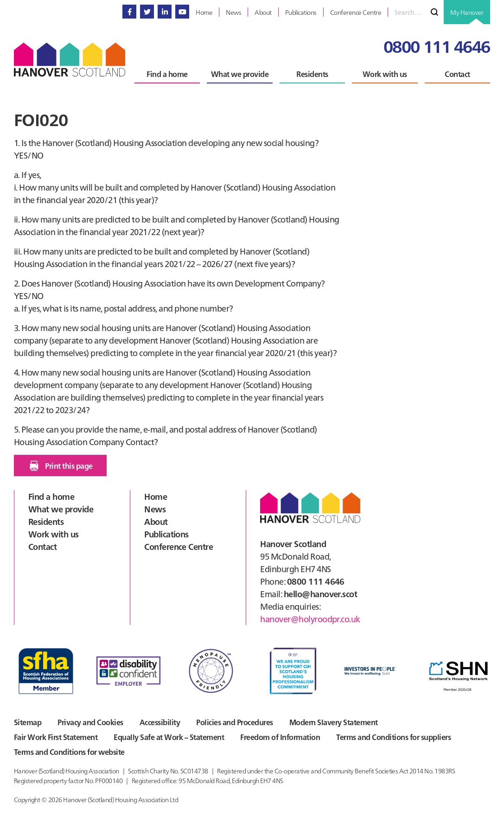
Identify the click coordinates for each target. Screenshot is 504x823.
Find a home (51, 496)
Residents (46, 521)
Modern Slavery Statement (334, 722)
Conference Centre (179, 546)
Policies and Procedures (234, 722)
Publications (166, 534)
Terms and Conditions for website (69, 752)
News (155, 509)
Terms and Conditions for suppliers (393, 737)
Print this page (60, 466)
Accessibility (160, 722)
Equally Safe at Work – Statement (169, 737)
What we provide (61, 509)
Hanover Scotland (70, 60)
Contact (42, 546)
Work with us (54, 534)
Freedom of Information (280, 737)
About (156, 521)
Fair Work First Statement (56, 737)
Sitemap (28, 722)
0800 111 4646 (437, 46)
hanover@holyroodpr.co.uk (310, 619)
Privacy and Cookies (90, 722)
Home (156, 496)
